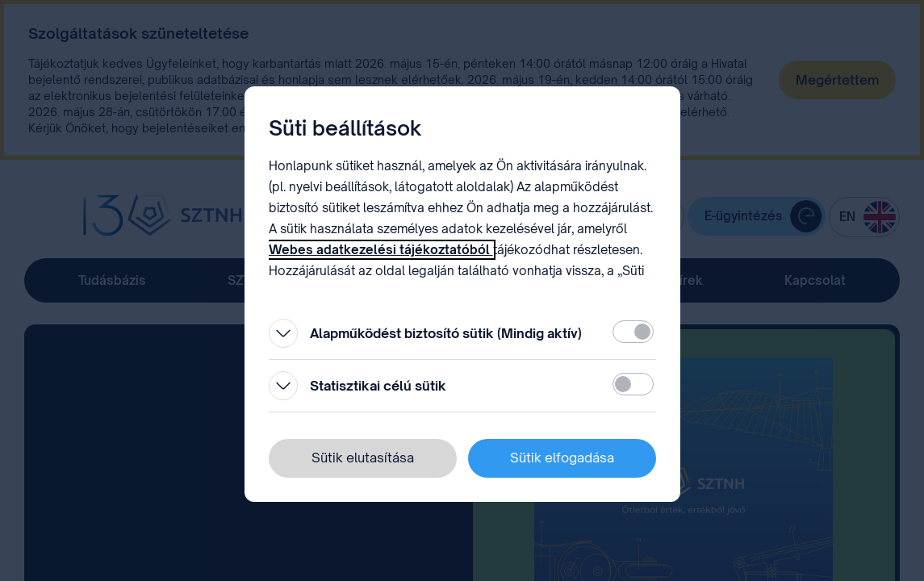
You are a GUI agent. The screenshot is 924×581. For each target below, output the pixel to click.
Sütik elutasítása (363, 458)
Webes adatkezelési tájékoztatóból (381, 250)
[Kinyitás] (283, 333)
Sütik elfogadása (562, 458)
